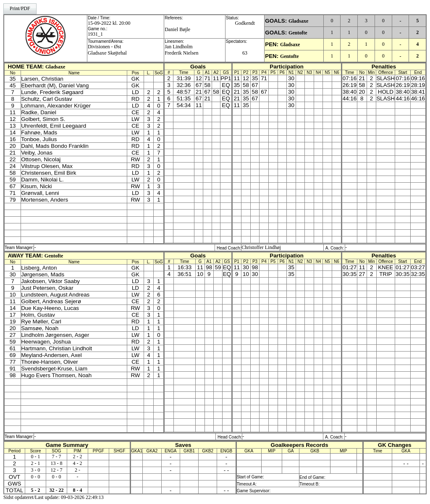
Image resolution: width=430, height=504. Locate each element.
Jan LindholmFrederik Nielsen (181, 50)
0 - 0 (35, 477)
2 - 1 (35, 463)
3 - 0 (35, 470)
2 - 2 (77, 457)
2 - (77, 470)
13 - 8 (56, 463)
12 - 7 (56, 470)
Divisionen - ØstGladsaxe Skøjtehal (107, 50)
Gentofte (298, 33)
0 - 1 (35, 457)
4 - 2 (77, 463)
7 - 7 (56, 457)
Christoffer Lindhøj (261, 247)
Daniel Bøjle (177, 29)
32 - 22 (56, 490)
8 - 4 (77, 490)
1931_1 (95, 34)
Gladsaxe (298, 21)
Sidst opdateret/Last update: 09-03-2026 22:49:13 (54, 497)
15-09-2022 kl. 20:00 (109, 23)
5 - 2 (35, 490)
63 (245, 53)
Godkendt (245, 23)
